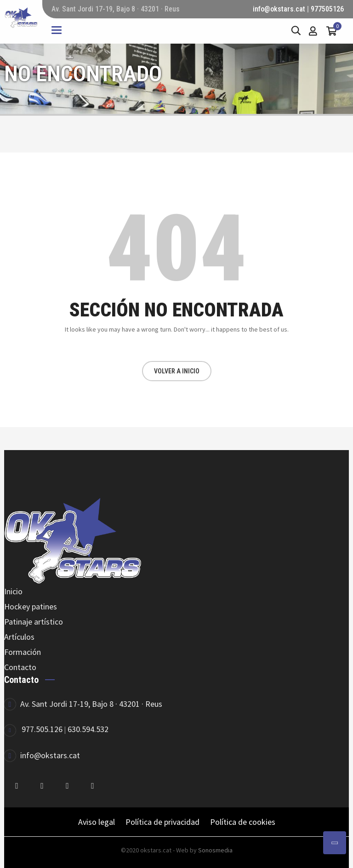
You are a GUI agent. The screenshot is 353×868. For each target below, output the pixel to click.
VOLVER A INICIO (177, 371)
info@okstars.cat (279, 9)
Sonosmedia (215, 850)
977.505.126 (42, 729)
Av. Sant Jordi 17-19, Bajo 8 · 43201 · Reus (91, 704)
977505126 (327, 9)
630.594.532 (88, 729)
